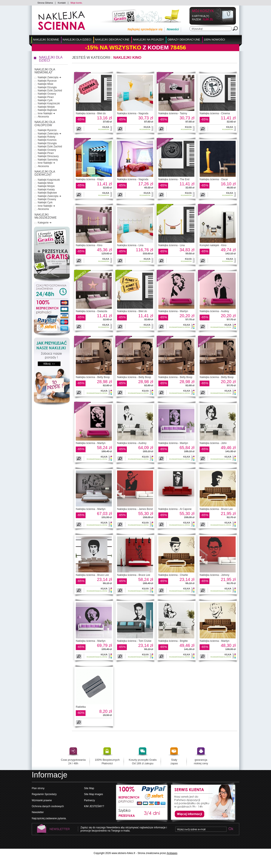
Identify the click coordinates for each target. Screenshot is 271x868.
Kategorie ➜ (45, 223)
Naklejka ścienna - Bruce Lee (216, 509)
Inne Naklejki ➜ (46, 113)
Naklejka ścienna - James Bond (135, 509)
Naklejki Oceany (47, 94)
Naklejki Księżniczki (49, 103)
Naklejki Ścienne (46, 40)
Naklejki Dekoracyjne (112, 40)
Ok (231, 829)
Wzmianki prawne (42, 800)
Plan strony (38, 788)
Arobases (172, 853)
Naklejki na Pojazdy (148, 40)
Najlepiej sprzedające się (145, 29)
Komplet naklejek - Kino (213, 245)
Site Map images (93, 794)
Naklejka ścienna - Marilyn (173, 311)
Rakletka (81, 707)
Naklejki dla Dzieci (77, 40)
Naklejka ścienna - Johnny (214, 575)
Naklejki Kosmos (47, 140)
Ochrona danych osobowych (48, 806)
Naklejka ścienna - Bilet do (91, 113)
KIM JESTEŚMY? (94, 806)
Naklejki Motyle (46, 107)
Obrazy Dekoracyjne (184, 40)
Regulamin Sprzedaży (44, 794)
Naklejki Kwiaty (46, 190)
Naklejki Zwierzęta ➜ (49, 77)
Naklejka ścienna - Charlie (173, 575)
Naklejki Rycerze (47, 81)
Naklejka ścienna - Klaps (90, 179)
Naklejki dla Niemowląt (45, 71)
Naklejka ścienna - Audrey (214, 311)
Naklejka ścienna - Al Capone (175, 509)
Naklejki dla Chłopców (45, 124)
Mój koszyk (203, 11)
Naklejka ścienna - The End (174, 179)
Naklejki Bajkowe (47, 110)
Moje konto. (77, 3)
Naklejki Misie (45, 84)
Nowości (173, 29)
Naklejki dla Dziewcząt (45, 173)
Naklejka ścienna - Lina (130, 245)
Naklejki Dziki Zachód (50, 91)
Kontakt (62, 3)
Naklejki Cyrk (45, 100)
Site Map (89, 788)
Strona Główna (45, 3)
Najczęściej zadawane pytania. (49, 818)
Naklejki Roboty (46, 137)
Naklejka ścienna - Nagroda (133, 113)
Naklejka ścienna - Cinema (215, 113)
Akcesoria (43, 117)
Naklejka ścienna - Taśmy (173, 113)
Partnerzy (89, 800)
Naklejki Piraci (46, 97)
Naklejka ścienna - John (213, 443)
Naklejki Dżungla (47, 87)
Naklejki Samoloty (48, 160)
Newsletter (38, 812)
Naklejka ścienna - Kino (89, 245)
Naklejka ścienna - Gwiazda (91, 311)
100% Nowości (214, 40)
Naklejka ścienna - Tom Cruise (134, 641)
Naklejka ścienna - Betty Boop (93, 377)
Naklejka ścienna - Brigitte (173, 641)
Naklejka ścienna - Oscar (214, 179)
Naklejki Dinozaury (48, 156)
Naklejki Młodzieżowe (46, 216)
